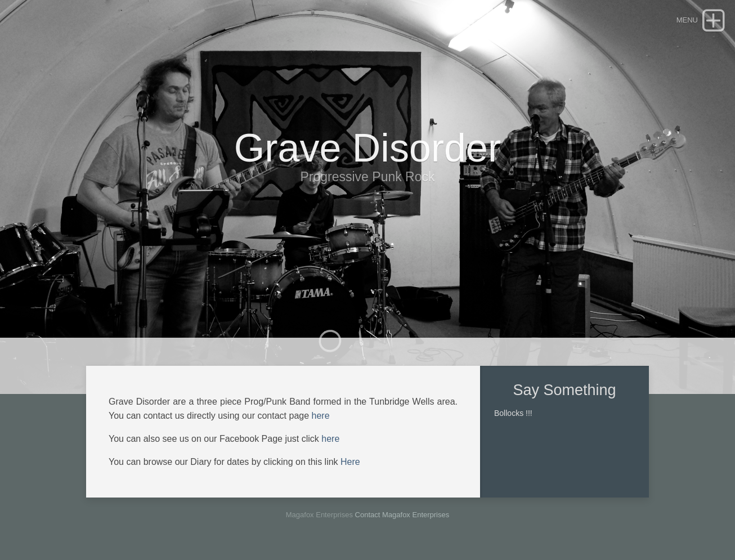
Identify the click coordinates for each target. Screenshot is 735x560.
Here (350, 462)
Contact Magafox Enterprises (402, 515)
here (321, 416)
